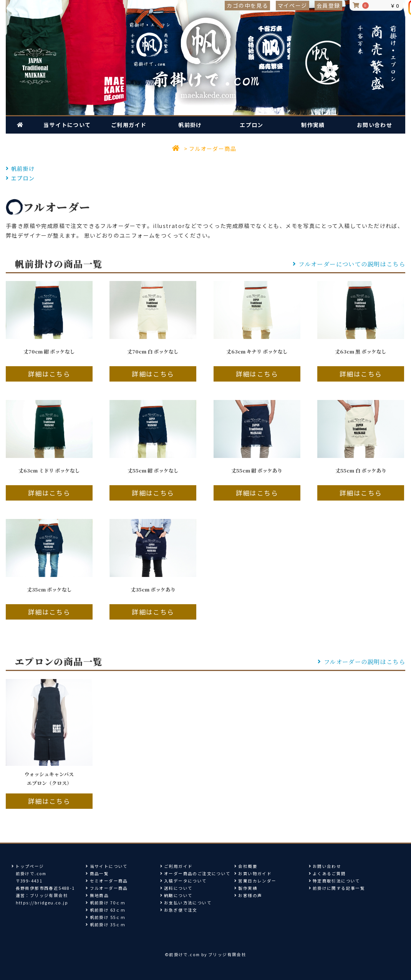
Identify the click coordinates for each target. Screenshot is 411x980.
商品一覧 (97, 873)
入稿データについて (184, 881)
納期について (176, 895)
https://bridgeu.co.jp (42, 903)
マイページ (293, 5)
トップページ (28, 866)
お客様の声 (248, 895)
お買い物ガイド (253, 873)
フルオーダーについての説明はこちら (349, 264)
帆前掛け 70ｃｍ (105, 903)
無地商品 (97, 895)
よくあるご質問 (327, 873)
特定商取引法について (335, 881)
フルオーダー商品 (213, 149)
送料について (176, 888)
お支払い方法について (186, 903)
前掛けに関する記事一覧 (339, 888)
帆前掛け (190, 125)
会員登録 (328, 5)
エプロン (252, 125)
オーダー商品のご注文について (196, 873)
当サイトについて (67, 125)
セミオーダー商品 (107, 881)
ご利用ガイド (129, 125)
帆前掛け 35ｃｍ (105, 925)
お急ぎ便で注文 (179, 910)
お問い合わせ (375, 125)
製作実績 (246, 888)
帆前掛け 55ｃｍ (105, 917)
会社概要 (246, 866)
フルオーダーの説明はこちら (361, 661)
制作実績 (313, 125)
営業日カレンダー (255, 881)
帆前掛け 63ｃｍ (105, 910)
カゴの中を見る (247, 5)
